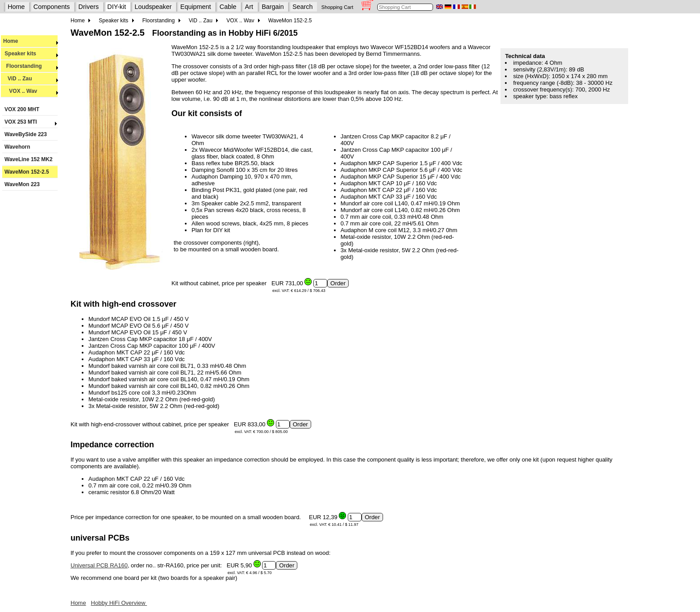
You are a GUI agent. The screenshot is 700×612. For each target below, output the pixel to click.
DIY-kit (117, 7)
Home (16, 7)
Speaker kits (31, 54)
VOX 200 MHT (22, 109)
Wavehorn (17, 147)
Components (52, 7)
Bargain (273, 7)
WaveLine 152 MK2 (29, 159)
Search (303, 7)
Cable (228, 7)
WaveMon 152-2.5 (27, 172)
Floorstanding (31, 66)
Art (249, 7)
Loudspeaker (153, 7)
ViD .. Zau (31, 79)
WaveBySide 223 (26, 134)
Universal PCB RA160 (99, 565)
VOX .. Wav (31, 91)
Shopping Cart (337, 7)
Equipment (196, 7)
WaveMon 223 (22, 184)
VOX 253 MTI (30, 122)
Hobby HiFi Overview (119, 603)
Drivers (89, 7)
